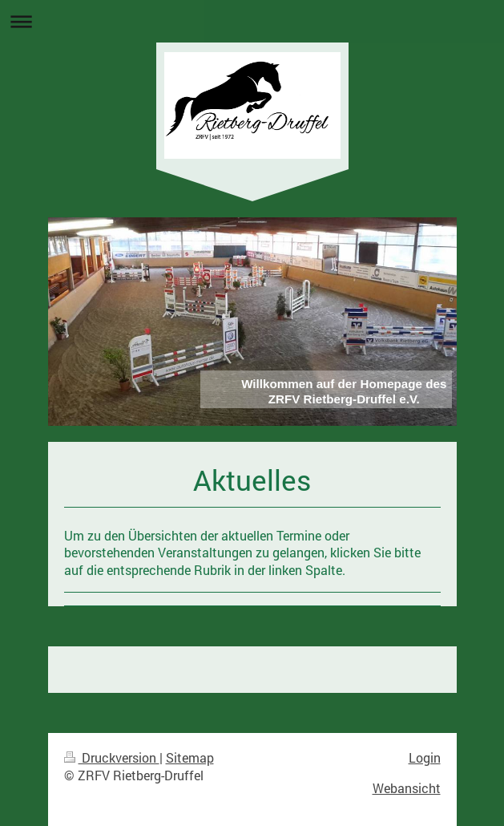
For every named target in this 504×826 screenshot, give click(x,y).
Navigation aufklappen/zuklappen (252, 21)
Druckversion (112, 757)
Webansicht (407, 788)
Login (425, 757)
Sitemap (190, 757)
